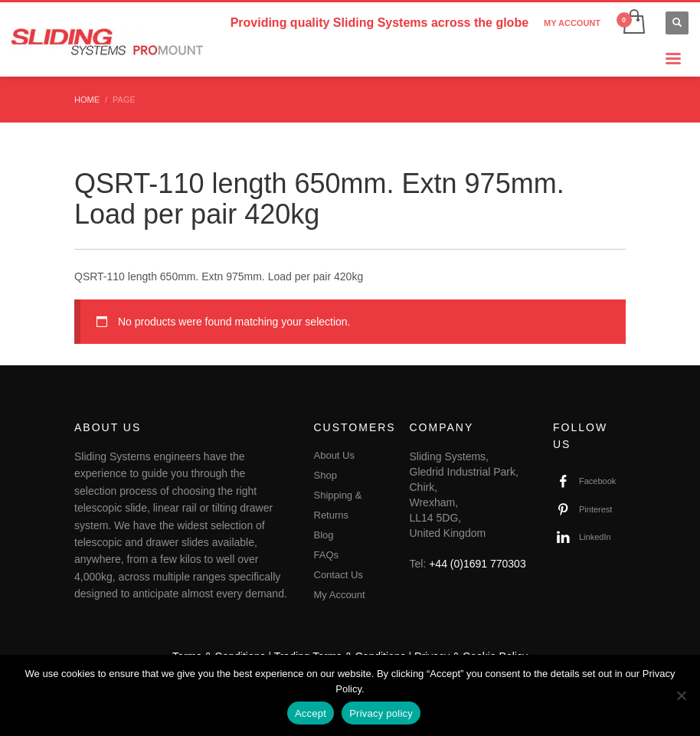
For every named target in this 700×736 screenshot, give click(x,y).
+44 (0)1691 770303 (478, 564)
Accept (311, 713)
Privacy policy (381, 713)
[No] (681, 695)
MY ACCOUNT (572, 23)
